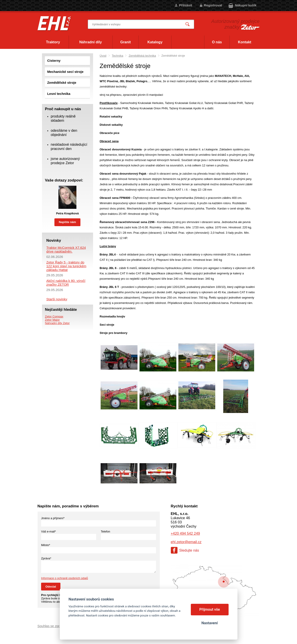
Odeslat (51, 587)
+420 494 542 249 (185, 533)
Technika (117, 56)
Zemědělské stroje (62, 83)
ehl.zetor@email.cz (186, 542)
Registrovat (213, 5)
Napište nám (67, 222)
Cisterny (54, 61)
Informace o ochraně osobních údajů (65, 578)
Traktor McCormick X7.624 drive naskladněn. (66, 249)
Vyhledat (187, 24)
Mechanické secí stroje (65, 72)
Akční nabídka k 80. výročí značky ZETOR (66, 283)
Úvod (103, 56)
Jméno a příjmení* (53, 518)
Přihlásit (186, 5)
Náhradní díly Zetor (57, 323)
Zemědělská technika (142, 56)
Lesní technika (59, 94)
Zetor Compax (54, 316)
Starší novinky (57, 299)
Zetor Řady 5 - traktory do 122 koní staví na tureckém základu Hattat (66, 266)
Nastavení (210, 623)
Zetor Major (52, 320)
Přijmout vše (210, 609)
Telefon (106, 531)
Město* (46, 545)
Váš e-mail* (48, 531)
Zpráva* (46, 558)
